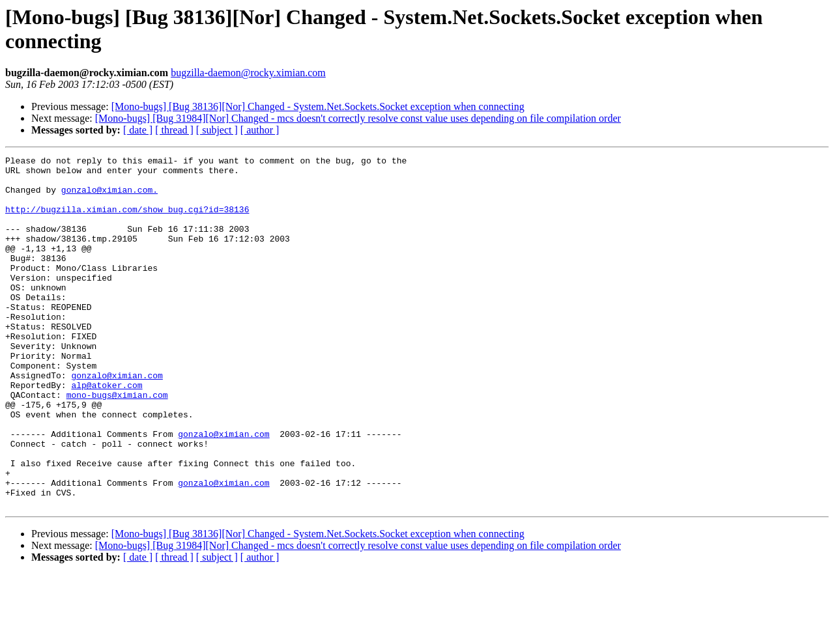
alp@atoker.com (107, 432)
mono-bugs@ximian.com (117, 443)
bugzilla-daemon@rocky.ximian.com (248, 73)
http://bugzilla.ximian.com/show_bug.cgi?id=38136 (127, 221)
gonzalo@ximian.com (117, 420)
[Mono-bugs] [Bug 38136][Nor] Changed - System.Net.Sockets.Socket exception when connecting (318, 106)
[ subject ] (217, 130)
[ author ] (260, 130)
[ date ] (138, 130)
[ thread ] (174, 130)
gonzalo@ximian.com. (109, 197)
